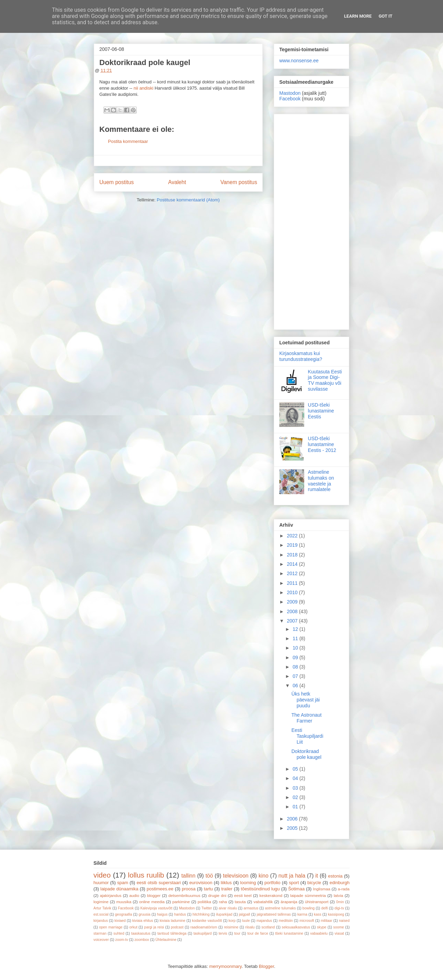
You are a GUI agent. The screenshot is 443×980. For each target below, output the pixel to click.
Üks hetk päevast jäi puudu (306, 700)
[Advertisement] (311, 220)
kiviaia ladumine (172, 921)
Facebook (290, 99)
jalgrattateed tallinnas (274, 914)
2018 (293, 555)
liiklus (226, 883)
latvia (338, 895)
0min (340, 902)
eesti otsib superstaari (159, 883)
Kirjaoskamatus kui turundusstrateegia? (301, 356)
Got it (386, 16)
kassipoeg (336, 914)
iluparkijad (224, 914)
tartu (208, 889)
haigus (162, 914)
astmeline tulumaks (281, 908)
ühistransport (317, 902)
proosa (189, 889)
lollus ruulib (146, 875)
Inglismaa (322, 889)
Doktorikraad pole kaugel (306, 754)
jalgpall (244, 914)
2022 (293, 536)
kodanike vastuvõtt (207, 921)
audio (134, 895)
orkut (133, 927)
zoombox (142, 940)
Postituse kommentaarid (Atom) (188, 200)
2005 (293, 828)
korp (232, 921)
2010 (293, 592)
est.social (101, 914)
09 (296, 657)
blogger (154, 895)
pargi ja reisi (154, 927)
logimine (101, 902)
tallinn (188, 876)
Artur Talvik (102, 908)
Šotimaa (296, 889)
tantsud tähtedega (172, 933)
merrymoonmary (225, 966)
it (317, 876)
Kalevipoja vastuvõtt (156, 908)
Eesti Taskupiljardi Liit (307, 736)
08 (296, 667)
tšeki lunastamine (289, 933)
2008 (293, 611)
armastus (251, 908)
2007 (293, 621)
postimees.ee (160, 889)
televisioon (236, 876)
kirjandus (101, 921)
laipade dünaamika (119, 889)
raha (223, 902)
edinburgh (340, 883)
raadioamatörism (204, 927)
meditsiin (286, 921)
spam (123, 883)
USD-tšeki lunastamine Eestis (321, 411)
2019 (293, 545)
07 (296, 676)
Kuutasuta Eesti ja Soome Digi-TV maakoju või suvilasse (325, 380)
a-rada (344, 889)
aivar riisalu (228, 908)
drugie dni (217, 895)
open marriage (111, 927)
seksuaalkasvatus (296, 927)
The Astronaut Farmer (306, 718)
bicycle (314, 883)
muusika (124, 902)
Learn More (358, 16)
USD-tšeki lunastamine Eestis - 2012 (322, 444)
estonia (335, 876)
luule (246, 921)
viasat (339, 933)
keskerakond (271, 895)
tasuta (240, 902)
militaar (327, 921)
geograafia (123, 914)
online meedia (152, 902)
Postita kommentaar (128, 141)
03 (296, 788)
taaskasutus (141, 933)
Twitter (207, 908)
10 (296, 648)
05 (296, 769)
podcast (177, 927)
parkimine (181, 902)
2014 (293, 564)
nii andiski (143, 88)
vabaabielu (319, 933)
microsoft (307, 921)
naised (344, 921)
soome (339, 927)
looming (248, 883)
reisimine (231, 927)
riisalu (250, 927)
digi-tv (339, 908)
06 (296, 686)
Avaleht (177, 182)
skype (322, 927)
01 (296, 807)
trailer (227, 889)
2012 (293, 573)
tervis (223, 933)
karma (302, 914)
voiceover (101, 940)
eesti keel (243, 895)
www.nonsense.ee (299, 61)
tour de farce (258, 933)
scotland (268, 927)
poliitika (204, 902)
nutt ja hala (292, 876)
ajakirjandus (111, 895)
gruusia (144, 914)
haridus (180, 914)
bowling (309, 908)
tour (237, 933)
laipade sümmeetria (308, 895)
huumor (101, 883)
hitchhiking (201, 914)
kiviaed (120, 921)
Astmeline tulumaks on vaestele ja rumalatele (321, 481)
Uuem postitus (117, 182)
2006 (293, 819)
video (102, 875)
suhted (119, 933)
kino (264, 876)
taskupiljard (203, 933)
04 (296, 778)
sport (294, 883)
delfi (324, 908)
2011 (293, 583)
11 (296, 638)
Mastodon (290, 93)
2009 (293, 602)
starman (100, 933)
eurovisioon (201, 883)
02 (296, 797)
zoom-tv (122, 940)
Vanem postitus (239, 182)
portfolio (272, 883)
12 (296, 629)
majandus (264, 921)
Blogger (266, 966)
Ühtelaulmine (166, 940)
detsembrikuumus (184, 895)
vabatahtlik (263, 902)
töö (209, 876)
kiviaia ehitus (143, 921)
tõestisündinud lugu (260, 889)
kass (318, 914)
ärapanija (289, 902)
